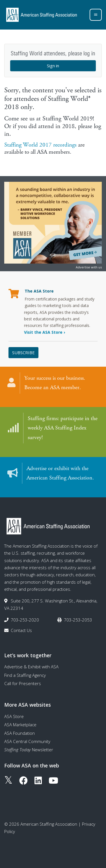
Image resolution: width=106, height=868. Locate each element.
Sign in (53, 66)
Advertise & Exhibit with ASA (31, 667)
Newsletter (29, 750)
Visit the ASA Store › (45, 332)
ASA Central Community (27, 741)
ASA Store (14, 716)
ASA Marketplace (20, 725)
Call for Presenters (23, 683)
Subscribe (23, 352)
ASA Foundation (20, 733)
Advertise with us (89, 267)
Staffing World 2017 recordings (40, 145)
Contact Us (21, 630)
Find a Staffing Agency (25, 675)
